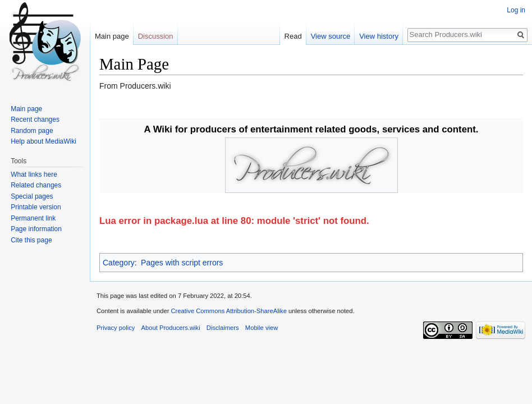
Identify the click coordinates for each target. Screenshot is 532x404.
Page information (36, 229)
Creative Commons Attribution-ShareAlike (228, 311)
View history (379, 36)
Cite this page (31, 240)
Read (293, 36)
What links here (34, 175)
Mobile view (262, 328)
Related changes (36, 185)
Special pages (32, 196)
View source (331, 36)
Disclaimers (223, 328)
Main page (112, 36)
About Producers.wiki (171, 328)
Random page (32, 131)
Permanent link (33, 218)
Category (119, 263)
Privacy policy (116, 328)
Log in (516, 10)
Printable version (36, 207)
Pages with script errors (182, 263)
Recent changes (35, 120)
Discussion (156, 36)
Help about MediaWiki (43, 141)
